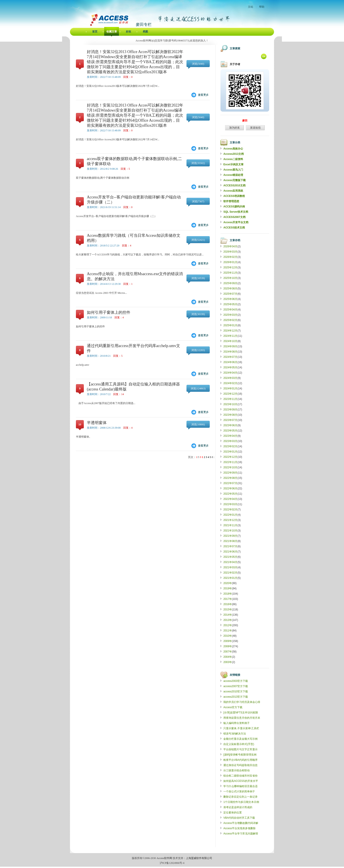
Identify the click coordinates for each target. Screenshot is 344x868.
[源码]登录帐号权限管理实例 (240, 755)
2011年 (228, 631)
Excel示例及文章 (233, 164)
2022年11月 (230, 462)
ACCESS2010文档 (234, 185)
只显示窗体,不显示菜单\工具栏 (241, 728)
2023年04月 (230, 436)
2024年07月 (230, 357)
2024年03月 (230, 378)
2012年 (228, 625)
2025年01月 (230, 325)
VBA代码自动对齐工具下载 (239, 818)
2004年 (228, 657)
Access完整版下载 (235, 180)
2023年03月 (230, 441)
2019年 (228, 588)
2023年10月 (230, 404)
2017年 (228, 599)
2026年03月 (230, 252)
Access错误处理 (233, 175)
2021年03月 (230, 567)
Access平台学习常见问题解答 (241, 834)
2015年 (228, 610)
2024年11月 (230, 336)
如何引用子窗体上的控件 (109, 312)
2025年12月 (230, 267)
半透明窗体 (97, 423)
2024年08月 (230, 352)
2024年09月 (230, 346)
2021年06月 (230, 552)
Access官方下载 (233, 707)
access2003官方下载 (236, 681)
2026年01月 (230, 262)
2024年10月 (230, 341)
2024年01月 (230, 389)
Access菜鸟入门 (233, 170)
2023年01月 (230, 452)
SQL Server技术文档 (236, 212)
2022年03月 (230, 504)
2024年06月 (230, 362)
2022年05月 (230, 494)
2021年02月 (230, 573)
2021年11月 (230, 525)
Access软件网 (164, 858)
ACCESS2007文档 (234, 217)
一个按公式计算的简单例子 (239, 791)
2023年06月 (230, 425)
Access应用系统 (233, 191)
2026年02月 (230, 257)
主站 (251, 7)
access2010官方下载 (236, 692)
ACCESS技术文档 (234, 228)
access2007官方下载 (236, 686)
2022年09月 (230, 473)
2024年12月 (230, 331)
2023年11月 (230, 399)
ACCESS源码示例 (234, 207)
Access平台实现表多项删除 (239, 828)
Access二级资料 (233, 159)
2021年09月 (230, 536)
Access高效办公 (233, 149)
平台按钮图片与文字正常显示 (240, 749)
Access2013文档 (234, 154)
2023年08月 (230, 415)
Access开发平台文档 (236, 222)
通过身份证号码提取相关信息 (240, 765)
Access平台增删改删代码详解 (241, 823)
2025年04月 (230, 310)
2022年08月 (230, 478)
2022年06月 (230, 488)
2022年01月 (230, 515)
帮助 (262, 7)
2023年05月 (230, 431)
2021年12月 (230, 520)
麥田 (245, 121)
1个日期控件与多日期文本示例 (241, 802)
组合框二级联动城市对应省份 (240, 776)
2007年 (228, 652)
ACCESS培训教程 (234, 196)
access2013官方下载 (236, 697)
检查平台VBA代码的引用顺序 (240, 760)
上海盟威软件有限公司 (199, 858)
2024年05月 (230, 367)
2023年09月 (230, 410)
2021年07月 (230, 546)
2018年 (228, 594)
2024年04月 (230, 373)
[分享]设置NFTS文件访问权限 (241, 713)
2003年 (228, 662)
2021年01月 (230, 578)
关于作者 (235, 64)
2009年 (228, 641)
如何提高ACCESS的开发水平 (241, 781)
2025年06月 (230, 299)
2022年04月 (230, 499)
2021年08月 (230, 541)
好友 (129, 32)
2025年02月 (230, 320)
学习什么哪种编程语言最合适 (240, 786)
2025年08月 (230, 289)
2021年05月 (230, 557)
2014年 (228, 615)
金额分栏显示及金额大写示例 (240, 739)
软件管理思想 (231, 201)
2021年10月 (230, 531)
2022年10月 (230, 467)
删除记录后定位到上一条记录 (240, 797)
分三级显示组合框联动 (236, 770)
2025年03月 (230, 315)
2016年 (228, 604)
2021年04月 (230, 562)
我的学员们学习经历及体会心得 (242, 702)
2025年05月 (230, 304)
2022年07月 (230, 483)
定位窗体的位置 (233, 813)
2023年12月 (230, 394)
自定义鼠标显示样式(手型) (239, 744)
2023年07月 (230, 420)
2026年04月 (230, 246)
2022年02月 (230, 510)
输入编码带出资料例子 (236, 723)
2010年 (228, 636)
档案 (145, 32)
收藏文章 (112, 32)
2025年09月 (230, 283)
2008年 (228, 646)
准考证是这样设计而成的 (238, 807)
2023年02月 (230, 446)
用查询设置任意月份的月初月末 (242, 718)
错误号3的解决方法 (235, 734)
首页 (95, 32)
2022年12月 (230, 457)
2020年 (228, 583)
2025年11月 (230, 273)
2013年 (228, 620)
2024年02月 (230, 383)
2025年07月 (230, 294)
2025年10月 (230, 278)
